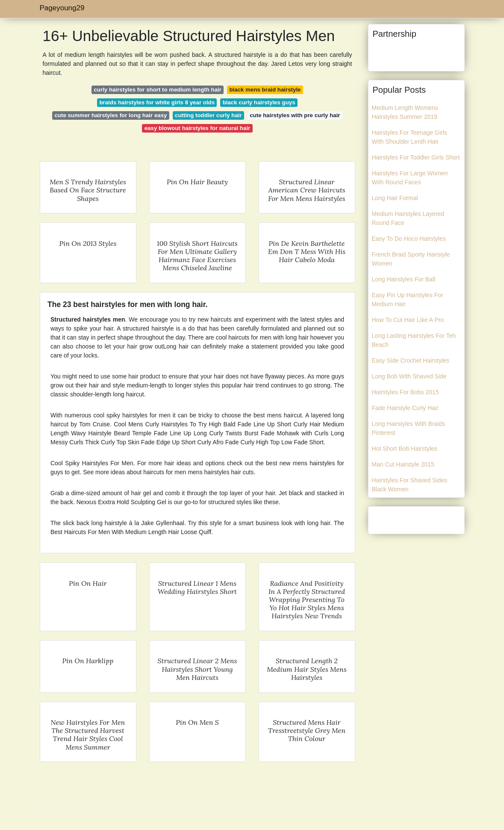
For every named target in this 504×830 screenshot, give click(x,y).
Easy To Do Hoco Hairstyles (409, 239)
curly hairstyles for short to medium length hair (158, 90)
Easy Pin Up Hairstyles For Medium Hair (408, 300)
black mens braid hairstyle (265, 90)
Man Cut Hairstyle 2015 (403, 464)
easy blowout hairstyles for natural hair (197, 128)
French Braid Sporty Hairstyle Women (411, 259)
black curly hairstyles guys (259, 102)
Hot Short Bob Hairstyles (405, 449)
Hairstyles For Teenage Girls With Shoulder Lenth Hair (410, 137)
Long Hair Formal (395, 198)
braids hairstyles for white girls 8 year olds (157, 102)
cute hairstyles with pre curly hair (295, 115)
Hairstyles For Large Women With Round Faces (410, 178)
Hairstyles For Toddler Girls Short (416, 157)
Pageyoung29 (62, 8)
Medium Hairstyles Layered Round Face (408, 218)
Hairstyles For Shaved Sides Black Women (410, 485)
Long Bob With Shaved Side (409, 376)
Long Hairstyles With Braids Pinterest (409, 428)
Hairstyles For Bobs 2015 (405, 392)
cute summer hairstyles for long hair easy (111, 115)
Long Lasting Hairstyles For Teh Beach (414, 340)
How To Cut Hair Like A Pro (408, 320)
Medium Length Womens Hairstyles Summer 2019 (405, 112)
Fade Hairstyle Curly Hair (405, 408)
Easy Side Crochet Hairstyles (411, 360)
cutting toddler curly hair (208, 115)
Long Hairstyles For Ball (404, 279)
